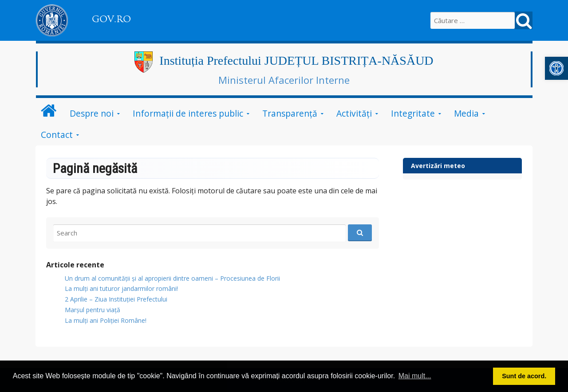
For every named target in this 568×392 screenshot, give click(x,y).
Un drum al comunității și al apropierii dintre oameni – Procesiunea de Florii (172, 278)
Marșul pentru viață (93, 310)
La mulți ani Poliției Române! (106, 320)
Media (466, 113)
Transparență (290, 113)
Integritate (413, 113)
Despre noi (92, 113)
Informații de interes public (188, 113)
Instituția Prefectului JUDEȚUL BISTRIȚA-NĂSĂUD (296, 61)
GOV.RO (111, 19)
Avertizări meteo (438, 166)
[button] (556, 68)
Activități (354, 113)
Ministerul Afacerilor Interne (284, 80)
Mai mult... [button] (415, 376)
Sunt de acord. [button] (524, 376)
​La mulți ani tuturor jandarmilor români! (121, 288)
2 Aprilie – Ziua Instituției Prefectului (116, 299)
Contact (57, 135)
